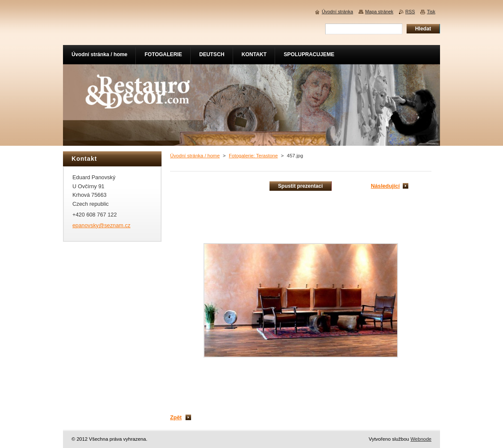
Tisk (431, 12)
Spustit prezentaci (301, 186)
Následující (385, 186)
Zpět (176, 417)
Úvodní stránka (337, 12)
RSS (410, 12)
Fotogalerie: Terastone (253, 156)
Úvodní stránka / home (195, 156)
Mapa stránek (379, 12)
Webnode (421, 439)
